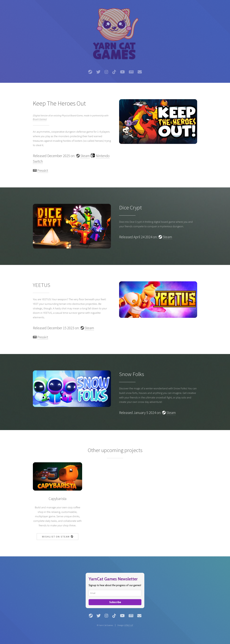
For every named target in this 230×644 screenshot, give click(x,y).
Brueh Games (40, 119)
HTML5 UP (129, 625)
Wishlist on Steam (58, 537)
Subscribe (115, 602)
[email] (115, 593)
